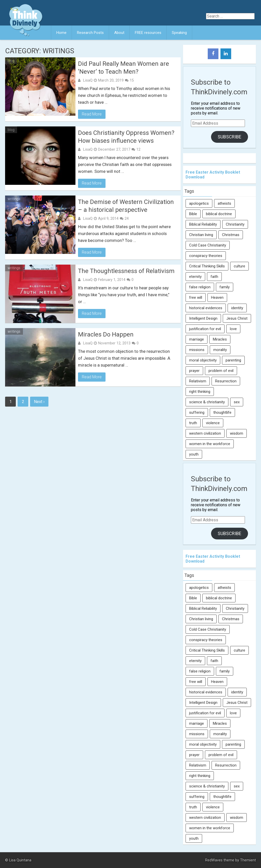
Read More (92, 114)
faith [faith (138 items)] (214, 277)
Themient (248, 860)
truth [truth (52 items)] (193, 423)
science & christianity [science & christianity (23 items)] (207, 402)
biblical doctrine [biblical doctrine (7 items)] (219, 214)
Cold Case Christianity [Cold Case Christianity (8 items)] (208, 245)
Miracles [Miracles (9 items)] (220, 339)
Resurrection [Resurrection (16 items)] (226, 381)
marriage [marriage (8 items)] (197, 339)
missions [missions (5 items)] (197, 350)
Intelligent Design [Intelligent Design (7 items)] (203, 318)
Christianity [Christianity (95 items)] (235, 224)
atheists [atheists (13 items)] (224, 203)
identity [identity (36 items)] (237, 308)
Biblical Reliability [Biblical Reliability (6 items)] (203, 224)
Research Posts (90, 33)
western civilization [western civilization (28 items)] (205, 433)
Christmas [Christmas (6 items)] (231, 235)
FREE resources (148, 33)
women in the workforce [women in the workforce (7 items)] (210, 444)
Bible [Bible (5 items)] (193, 214)
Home (61, 33)
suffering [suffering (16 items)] (197, 412)
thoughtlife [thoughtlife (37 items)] (222, 412)
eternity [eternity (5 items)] (195, 277)
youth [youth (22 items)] (194, 454)
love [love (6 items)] (233, 329)
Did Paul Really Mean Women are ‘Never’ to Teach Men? (123, 68)
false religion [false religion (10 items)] (200, 287)
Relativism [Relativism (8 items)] (198, 381)
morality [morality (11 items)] (220, 350)
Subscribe (230, 137)
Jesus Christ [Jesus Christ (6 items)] (237, 318)
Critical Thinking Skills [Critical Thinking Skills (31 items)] (207, 266)
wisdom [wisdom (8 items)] (237, 433)
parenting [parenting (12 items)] (233, 360)
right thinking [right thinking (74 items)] (200, 392)
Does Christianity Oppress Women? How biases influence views (126, 137)
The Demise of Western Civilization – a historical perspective (126, 206)
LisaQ (88, 80)
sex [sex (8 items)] (237, 402)
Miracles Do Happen (106, 334)
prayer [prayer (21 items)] (194, 371)
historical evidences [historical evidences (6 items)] (206, 308)
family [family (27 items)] (225, 287)
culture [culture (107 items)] (239, 266)
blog (11, 61)
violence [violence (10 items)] (213, 423)
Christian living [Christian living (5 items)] (201, 235)
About (119, 33)
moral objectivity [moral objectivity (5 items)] (203, 360)
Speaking (179, 33)
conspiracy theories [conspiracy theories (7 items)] (206, 256)
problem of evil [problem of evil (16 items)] (221, 371)
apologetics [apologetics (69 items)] (199, 203)
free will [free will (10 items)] (196, 297)
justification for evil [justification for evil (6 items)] (205, 329)
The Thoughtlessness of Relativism (126, 271)
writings (14, 199)
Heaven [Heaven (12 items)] (217, 297)
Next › (39, 402)
